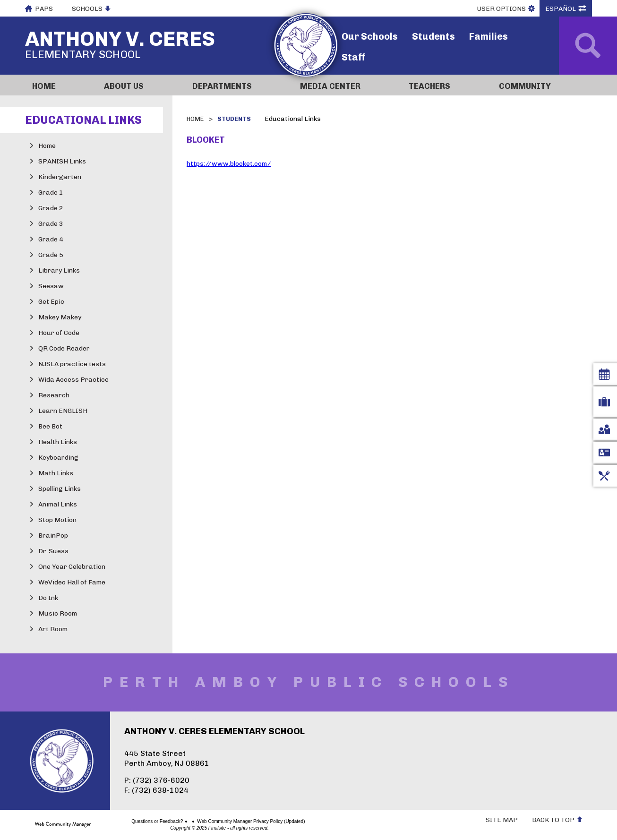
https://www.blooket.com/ (229, 164)
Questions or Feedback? (124, 822)
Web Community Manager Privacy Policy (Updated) (218, 822)
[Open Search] (588, 46)
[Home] (61, 85)
